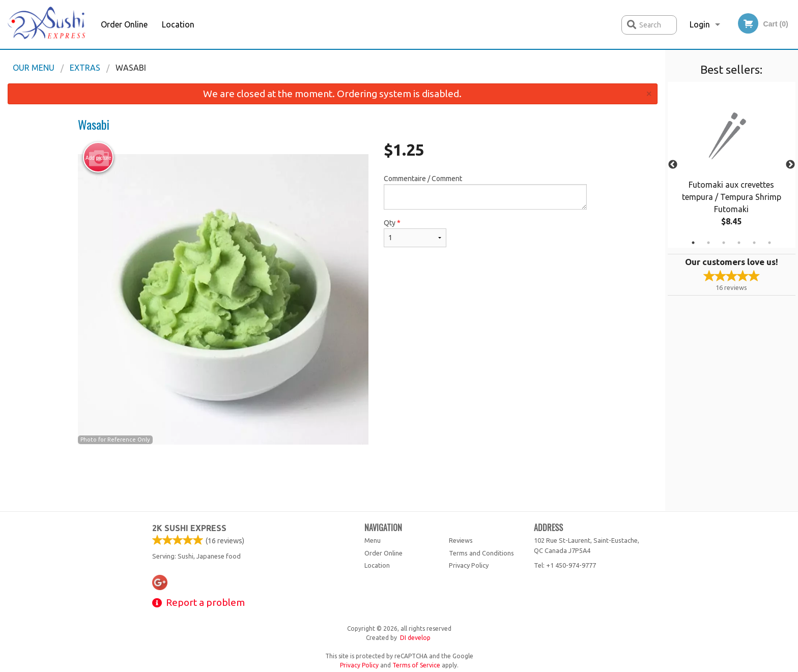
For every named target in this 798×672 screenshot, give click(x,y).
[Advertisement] (332, 478)
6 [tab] (769, 243)
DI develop (415, 638)
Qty (415, 233)
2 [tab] (708, 243)
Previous (673, 165)
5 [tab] (754, 243)
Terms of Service (416, 665)
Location (178, 24)
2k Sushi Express (189, 528)
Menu (373, 540)
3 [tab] (724, 243)
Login (700, 24)
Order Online (124, 24)
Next (790, 165)
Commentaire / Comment (485, 192)
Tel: (565, 565)
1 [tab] (693, 243)
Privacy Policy (469, 565)
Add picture (98, 158)
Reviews (461, 540)
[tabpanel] (732, 165)
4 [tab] (739, 243)
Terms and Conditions (481, 553)
